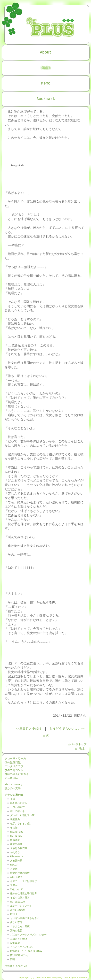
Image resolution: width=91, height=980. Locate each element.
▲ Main (81, 749)
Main (46, 68)
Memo (46, 84)
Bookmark (46, 99)
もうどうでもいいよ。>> (67, 729)
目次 (46, 736)
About (46, 53)
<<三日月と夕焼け (29, 729)
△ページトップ (77, 744)
